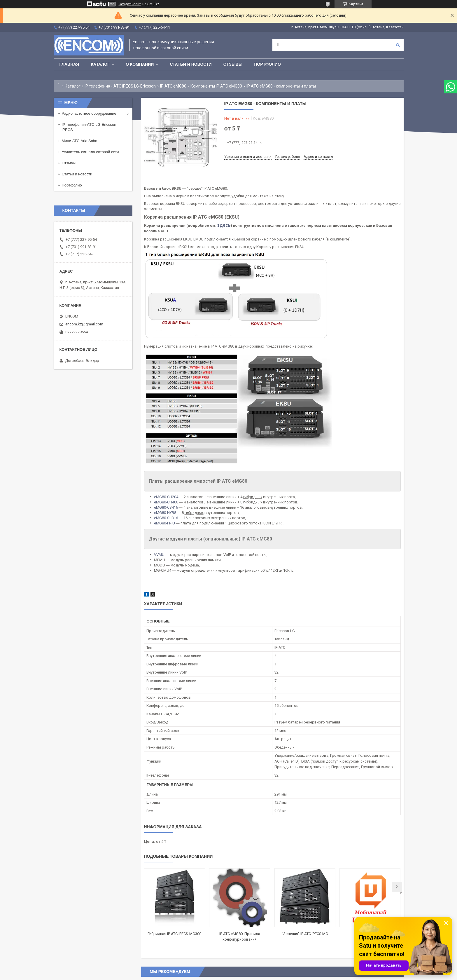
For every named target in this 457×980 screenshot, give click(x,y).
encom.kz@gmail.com (84, 324)
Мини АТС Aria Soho (80, 141)
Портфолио (267, 64)
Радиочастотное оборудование (89, 113)
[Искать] (398, 45)
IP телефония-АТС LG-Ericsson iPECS (89, 127)
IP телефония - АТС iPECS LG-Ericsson (120, 86)
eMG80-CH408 (166, 502)
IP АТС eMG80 (173, 86)
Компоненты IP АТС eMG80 (216, 86)
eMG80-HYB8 (165, 513)
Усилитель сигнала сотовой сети (90, 152)
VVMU (159, 555)
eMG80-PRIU (164, 523)
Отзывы (233, 64)
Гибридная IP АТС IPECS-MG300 (174, 934)
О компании (140, 64)
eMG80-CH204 (166, 497)
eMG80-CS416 (166, 507)
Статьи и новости (191, 64)
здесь (224, 225)
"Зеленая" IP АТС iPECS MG (305, 934)
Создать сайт (130, 4)
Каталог (100, 64)
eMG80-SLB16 (166, 518)
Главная (69, 64)
